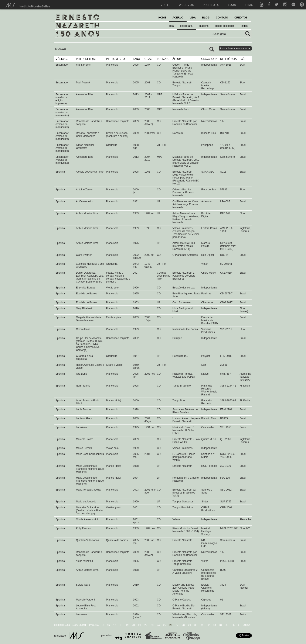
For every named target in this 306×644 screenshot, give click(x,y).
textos (244, 26)
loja (232, 5)
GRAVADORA (209, 59)
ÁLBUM (177, 59)
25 (165, 625)
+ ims (249, 5)
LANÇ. (137, 59)
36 (233, 625)
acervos (187, 5)
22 (146, 625)
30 (196, 625)
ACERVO (178, 18)
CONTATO (222, 18)
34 (221, 625)
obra (171, 26)
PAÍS (242, 59)
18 (121, 625)
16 (108, 625)
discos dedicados (225, 26)
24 (158, 625)
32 (208, 625)
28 (183, 625)
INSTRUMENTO (115, 59)
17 (115, 625)
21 (140, 625)
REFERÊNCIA (228, 59)
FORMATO (163, 59)
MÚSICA (60, 59)
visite (166, 5)
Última (246, 625)
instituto (211, 5)
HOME (162, 18)
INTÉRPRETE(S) (86, 59)
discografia (186, 26)
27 (177, 625)
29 (189, 625)
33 (215, 625)
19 (127, 625)
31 (202, 625)
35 (227, 625)
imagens (204, 26)
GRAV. (148, 59)
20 (133, 625)
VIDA (193, 18)
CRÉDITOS (241, 18)
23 (152, 625)
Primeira (94, 625)
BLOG (206, 18)
